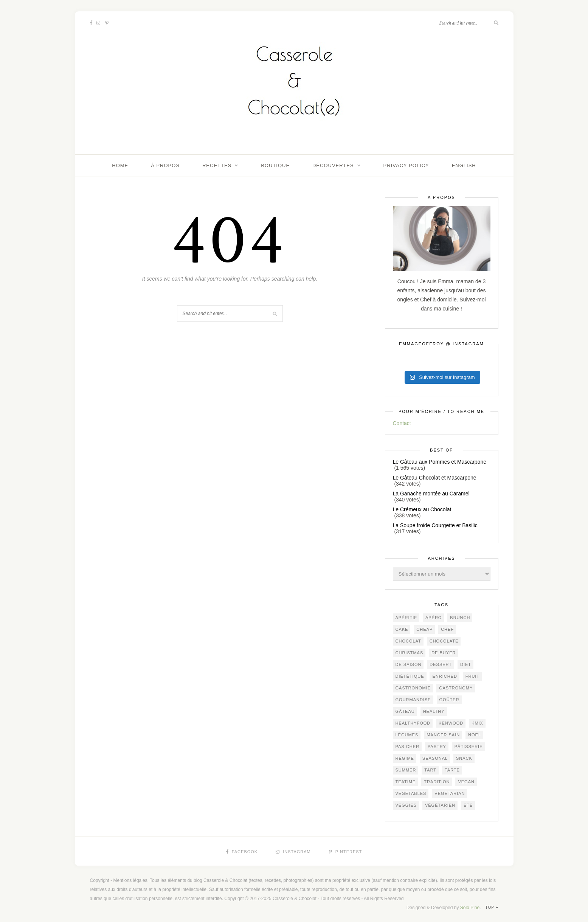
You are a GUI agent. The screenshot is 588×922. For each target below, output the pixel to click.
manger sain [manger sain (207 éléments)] (443, 735)
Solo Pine (470, 908)
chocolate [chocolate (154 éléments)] (444, 641)
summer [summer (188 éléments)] (406, 770)
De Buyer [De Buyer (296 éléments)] (444, 653)
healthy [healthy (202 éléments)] (434, 711)
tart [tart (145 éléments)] (430, 770)
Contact (402, 423)
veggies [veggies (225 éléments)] (406, 805)
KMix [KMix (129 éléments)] (477, 723)
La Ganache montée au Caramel (431, 494)
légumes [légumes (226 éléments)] (407, 735)
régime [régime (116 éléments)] (405, 758)
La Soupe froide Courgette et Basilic (435, 525)
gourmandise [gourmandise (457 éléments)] (413, 700)
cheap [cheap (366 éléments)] (424, 629)
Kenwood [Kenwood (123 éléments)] (451, 723)
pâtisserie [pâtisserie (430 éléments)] (469, 747)
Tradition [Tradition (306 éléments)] (437, 782)
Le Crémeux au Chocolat (422, 509)
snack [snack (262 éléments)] (464, 758)
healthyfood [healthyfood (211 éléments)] (413, 723)
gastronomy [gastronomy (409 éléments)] (456, 688)
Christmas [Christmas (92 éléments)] (410, 653)
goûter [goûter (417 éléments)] (449, 700)
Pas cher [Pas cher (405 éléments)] (407, 747)
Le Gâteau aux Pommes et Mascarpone (440, 462)
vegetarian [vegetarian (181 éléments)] (450, 793)
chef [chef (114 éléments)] (447, 629)
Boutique (275, 165)
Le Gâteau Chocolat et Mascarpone (435, 478)
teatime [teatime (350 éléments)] (406, 782)
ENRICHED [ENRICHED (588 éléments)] (444, 676)
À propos (165, 165)
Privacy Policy (406, 165)
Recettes (217, 165)
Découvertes (333, 165)
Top (492, 907)
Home (120, 165)
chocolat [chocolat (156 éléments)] (408, 641)
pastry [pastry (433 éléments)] (437, 747)
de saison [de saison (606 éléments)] (409, 664)
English (464, 165)
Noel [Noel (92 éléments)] (475, 735)
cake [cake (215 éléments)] (402, 629)
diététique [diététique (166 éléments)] (410, 676)
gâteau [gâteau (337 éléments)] (405, 711)
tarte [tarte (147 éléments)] (452, 770)
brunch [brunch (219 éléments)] (460, 618)
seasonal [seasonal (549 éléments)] (435, 758)
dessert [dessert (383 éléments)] (441, 664)
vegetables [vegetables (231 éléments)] (411, 793)
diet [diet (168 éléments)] (466, 664)
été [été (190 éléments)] (468, 805)
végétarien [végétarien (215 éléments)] (440, 805)
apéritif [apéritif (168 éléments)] (406, 618)
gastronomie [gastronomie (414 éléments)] (413, 688)
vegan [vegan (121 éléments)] (466, 782)
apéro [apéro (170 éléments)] (434, 618)
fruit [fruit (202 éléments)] (472, 676)
